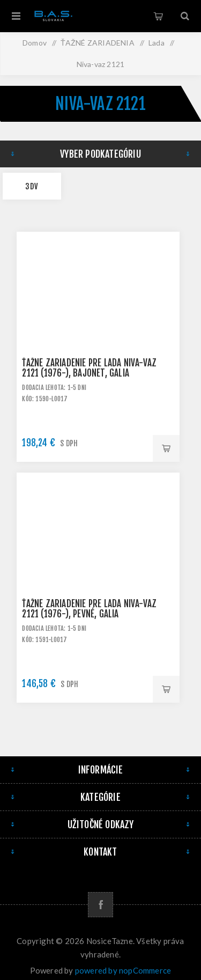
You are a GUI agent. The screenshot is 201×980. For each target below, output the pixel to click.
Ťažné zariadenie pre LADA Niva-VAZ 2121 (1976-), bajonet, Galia (89, 368)
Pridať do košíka (166, 448)
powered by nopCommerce (123, 970)
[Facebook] (100, 905)
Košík (158, 16)
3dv (32, 186)
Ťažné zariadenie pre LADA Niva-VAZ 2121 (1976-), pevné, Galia (89, 609)
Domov (35, 43)
